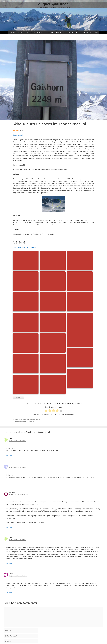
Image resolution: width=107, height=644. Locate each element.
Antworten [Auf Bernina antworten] (10, 527)
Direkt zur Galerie (19, 135)
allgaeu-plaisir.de (53, 4)
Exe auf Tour (87, 32)
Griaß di (21, 32)
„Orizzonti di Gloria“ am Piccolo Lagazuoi (27, 419)
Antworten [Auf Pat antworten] (10, 455)
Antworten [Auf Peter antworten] (10, 482)
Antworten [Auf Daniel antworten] (10, 592)
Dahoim (12, 32)
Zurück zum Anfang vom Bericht (24, 247)
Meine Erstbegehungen (36, 32)
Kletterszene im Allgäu (57, 32)
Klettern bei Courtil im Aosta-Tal (25, 421)
